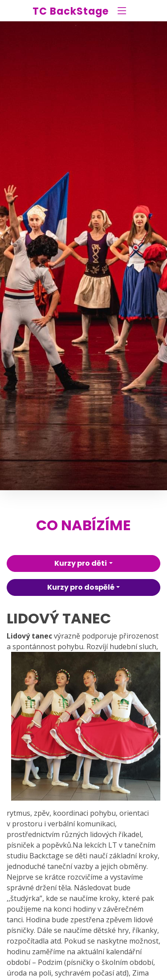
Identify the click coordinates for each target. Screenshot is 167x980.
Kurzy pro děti (81, 563)
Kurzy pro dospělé (81, 587)
